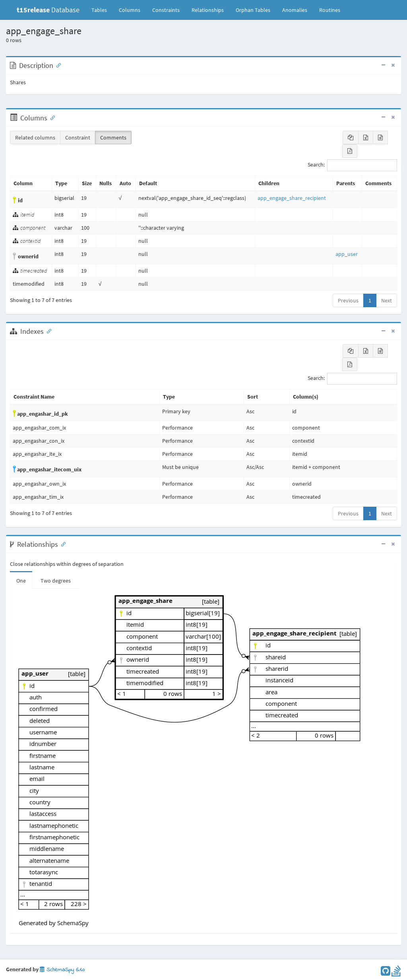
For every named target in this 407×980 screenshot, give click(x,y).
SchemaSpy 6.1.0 (62, 970)
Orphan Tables (253, 10)
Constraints (166, 10)
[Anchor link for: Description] (57, 65)
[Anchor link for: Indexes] (47, 331)
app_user (347, 254)
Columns (130, 10)
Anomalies (295, 10)
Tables (102, 10)
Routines (330, 10)
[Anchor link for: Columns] (51, 117)
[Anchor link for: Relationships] (62, 544)
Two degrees (56, 581)
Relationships (208, 10)
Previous (348, 300)
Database (48, 10)
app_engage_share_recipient (292, 198)
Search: (352, 165)
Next (387, 300)
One (21, 581)
